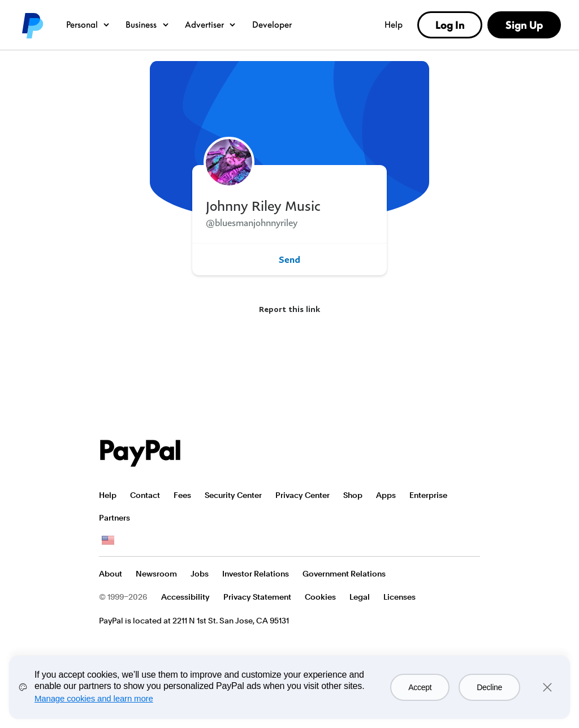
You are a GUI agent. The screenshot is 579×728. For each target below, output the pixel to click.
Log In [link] (450, 25)
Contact (145, 495)
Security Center (233, 495)
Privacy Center (303, 495)
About (111, 574)
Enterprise (428, 495)
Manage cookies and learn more (94, 698)
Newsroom (156, 574)
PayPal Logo (140, 453)
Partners (114, 518)
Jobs (200, 574)
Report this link (289, 309)
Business (148, 24)
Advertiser (211, 24)
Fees (182, 495)
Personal (88, 24)
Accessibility (185, 597)
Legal (360, 597)
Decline (489, 687)
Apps (386, 495)
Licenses (399, 597)
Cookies (320, 597)
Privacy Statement (257, 597)
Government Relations (344, 574)
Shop (353, 495)
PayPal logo (32, 25)
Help (394, 24)
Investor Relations (256, 574)
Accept (420, 687)
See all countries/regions (108, 540)
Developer (272, 24)
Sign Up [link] (524, 25)
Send (289, 259)
